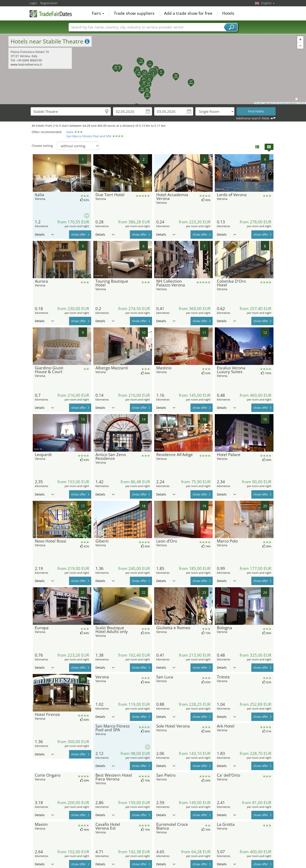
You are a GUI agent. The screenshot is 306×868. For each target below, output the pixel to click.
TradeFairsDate (51, 13)
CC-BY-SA (301, 103)
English (268, 3)
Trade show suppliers (134, 13)
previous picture (35, 173)
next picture (89, 173)
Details (44, 234)
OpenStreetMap (280, 103)
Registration (49, 3)
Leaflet (259, 103)
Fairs (98, 13)
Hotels (228, 13)
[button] (147, 61)
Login (33, 3)
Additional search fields (253, 118)
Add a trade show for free (188, 13)
